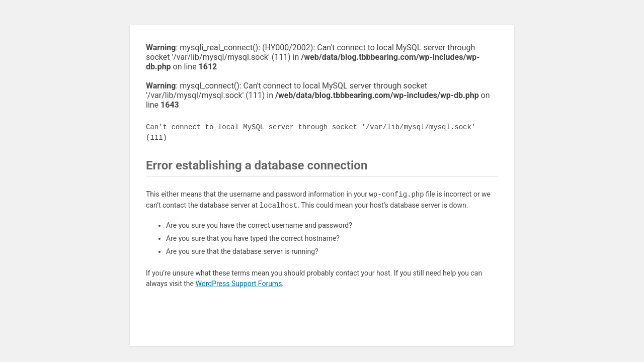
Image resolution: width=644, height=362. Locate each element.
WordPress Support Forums (238, 284)
